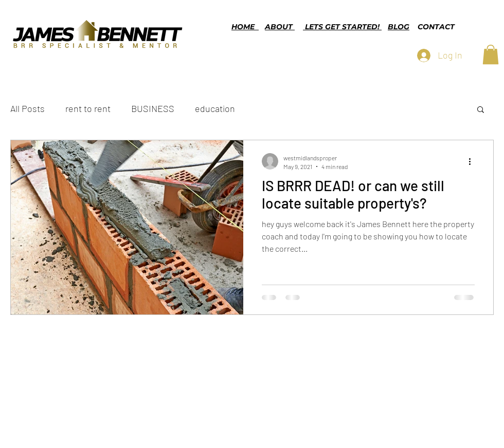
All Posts (28, 108)
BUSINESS (153, 108)
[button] (491, 54)
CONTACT (436, 27)
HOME (245, 27)
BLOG (399, 27)
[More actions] (473, 161)
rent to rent (88, 108)
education (215, 108)
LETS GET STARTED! (342, 27)
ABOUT (280, 27)
